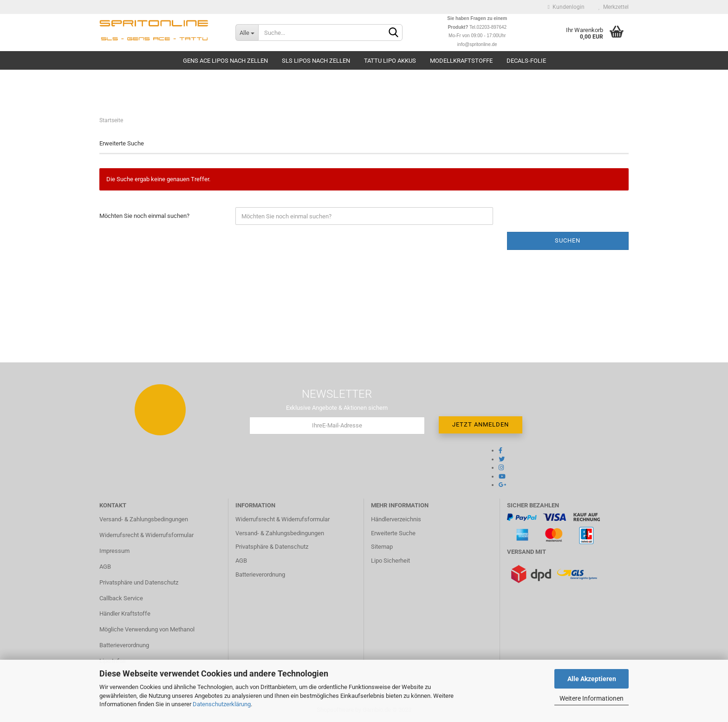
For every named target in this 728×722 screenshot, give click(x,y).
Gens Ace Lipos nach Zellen (225, 61)
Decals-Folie (526, 61)
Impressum (114, 551)
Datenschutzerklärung (222, 704)
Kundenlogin (566, 7)
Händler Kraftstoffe (125, 614)
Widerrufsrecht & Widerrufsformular (146, 535)
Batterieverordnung (124, 645)
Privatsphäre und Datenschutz (139, 582)
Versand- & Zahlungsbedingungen (144, 519)
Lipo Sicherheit (390, 561)
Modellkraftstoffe (461, 61)
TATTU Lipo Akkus (390, 61)
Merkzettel (614, 7)
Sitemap (382, 547)
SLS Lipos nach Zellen (316, 61)
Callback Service (121, 598)
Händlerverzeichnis (396, 519)
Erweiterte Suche (393, 533)
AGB (105, 567)
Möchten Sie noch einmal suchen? (144, 216)
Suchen (568, 240)
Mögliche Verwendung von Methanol (147, 629)
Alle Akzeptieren (592, 679)
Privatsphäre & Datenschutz (272, 547)
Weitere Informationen (591, 698)
